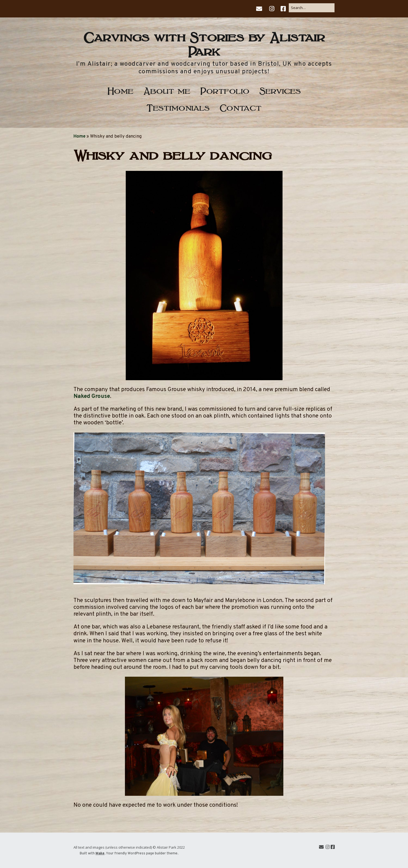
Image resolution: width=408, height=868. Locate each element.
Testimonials (178, 107)
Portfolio (225, 90)
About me (167, 90)
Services (280, 90)
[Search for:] (312, 8)
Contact (241, 107)
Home (120, 90)
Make (100, 854)
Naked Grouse (92, 396)
